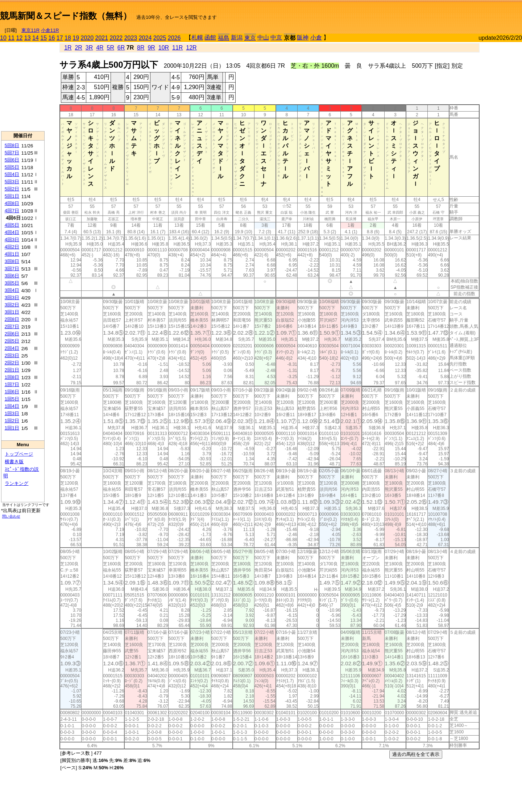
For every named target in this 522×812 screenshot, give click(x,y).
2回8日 (12, 319)
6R (121, 48)
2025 (160, 38)
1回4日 (12, 406)
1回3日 (12, 413)
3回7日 (12, 269)
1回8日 (12, 377)
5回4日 (12, 174)
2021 (102, 38)
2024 (145, 38)
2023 (131, 38)
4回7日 (12, 211)
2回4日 (12, 348)
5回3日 (12, 182)
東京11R (30, 30)
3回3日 (12, 298)
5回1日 (12, 196)
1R (68, 48)
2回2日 (12, 363)
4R (100, 48)
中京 (276, 37)
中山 (263, 37)
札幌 (197, 37)
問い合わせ (11, 516)
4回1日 (12, 254)
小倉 (316, 37)
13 (28, 38)
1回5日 (12, 399)
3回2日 (12, 305)
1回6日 (12, 392)
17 (60, 38)
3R (89, 48)
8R (141, 48)
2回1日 (12, 370)
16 (52, 38)
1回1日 (12, 428)
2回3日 (12, 355)
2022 (116, 38)
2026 (174, 38)
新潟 (237, 37)
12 (20, 38)
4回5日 (12, 225)
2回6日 (12, 334)
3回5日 (12, 283)
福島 (224, 38)
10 (3, 38)
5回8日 (12, 145)
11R (177, 48)
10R (164, 48)
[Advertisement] (437, 13)
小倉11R (50, 30)
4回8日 (12, 203)
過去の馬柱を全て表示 (416, 754)
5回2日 (12, 189)
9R (151, 48)
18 (68, 38)
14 (36, 38)
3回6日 (12, 276)
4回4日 (12, 232)
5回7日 (12, 153)
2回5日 (12, 341)
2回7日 (12, 327)
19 (76, 38)
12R (191, 48)
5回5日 (12, 167)
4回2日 (12, 247)
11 (11, 38)
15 (43, 38)
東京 (250, 38)
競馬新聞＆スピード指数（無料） (66, 16)
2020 (87, 38)
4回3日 (12, 240)
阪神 (303, 37)
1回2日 (12, 421)
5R (111, 48)
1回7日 (12, 384)
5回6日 (12, 160)
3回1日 (12, 312)
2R (78, 48)
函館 (210, 37)
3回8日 (12, 261)
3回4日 (12, 290)
